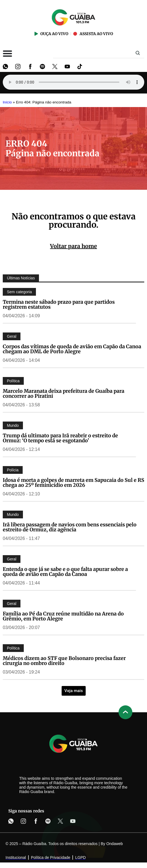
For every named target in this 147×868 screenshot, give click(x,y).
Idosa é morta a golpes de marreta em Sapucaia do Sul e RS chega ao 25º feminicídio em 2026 (73, 483)
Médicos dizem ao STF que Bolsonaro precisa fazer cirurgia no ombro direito (64, 661)
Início (7, 102)
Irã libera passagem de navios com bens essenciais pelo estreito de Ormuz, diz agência (70, 527)
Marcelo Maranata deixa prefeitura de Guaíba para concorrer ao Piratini (64, 393)
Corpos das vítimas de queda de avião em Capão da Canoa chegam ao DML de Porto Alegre (72, 349)
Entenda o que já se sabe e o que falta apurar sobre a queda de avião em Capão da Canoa (65, 572)
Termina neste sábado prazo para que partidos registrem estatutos (59, 304)
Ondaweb (115, 844)
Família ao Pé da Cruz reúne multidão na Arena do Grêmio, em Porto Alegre (63, 616)
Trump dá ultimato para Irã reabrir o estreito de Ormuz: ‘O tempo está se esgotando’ (60, 438)
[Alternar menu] (7, 53)
